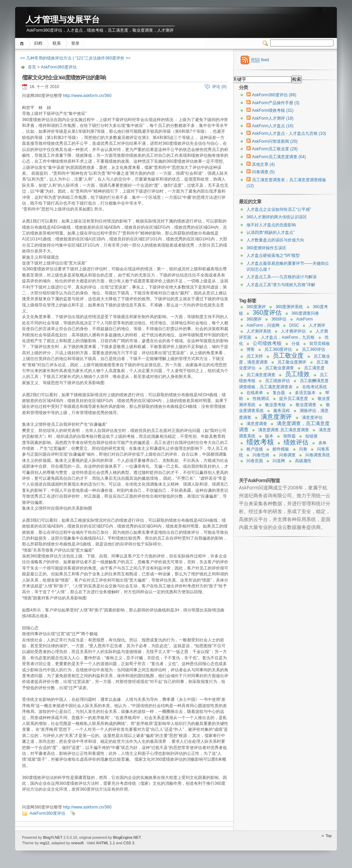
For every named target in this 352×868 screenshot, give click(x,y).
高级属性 (303, 461)
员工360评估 (313, 349)
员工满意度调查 (261, 375)
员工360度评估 (278, 349)
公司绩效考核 (267, 343)
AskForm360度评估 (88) (274, 95)
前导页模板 (320, 344)
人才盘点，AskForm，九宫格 (288, 337)
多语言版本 (305, 393)
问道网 (279, 461)
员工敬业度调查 (279, 368)
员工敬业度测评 (292, 362)
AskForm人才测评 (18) (273, 118)
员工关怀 (255, 356)
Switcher (266, 43)
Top (329, 836)
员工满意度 (314, 368)
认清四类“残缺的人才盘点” (271, 232)
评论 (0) (219, 87)
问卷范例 (261, 455)
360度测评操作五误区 (266, 248)
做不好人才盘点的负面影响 (271, 225)
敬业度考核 (275, 405)
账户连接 (255, 449)
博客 (251, 349)
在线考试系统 (315, 387)
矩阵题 (289, 436)
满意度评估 (312, 417)
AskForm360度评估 (59, 67)
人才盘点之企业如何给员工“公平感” (279, 209)
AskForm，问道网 (263, 325)
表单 (322, 443)
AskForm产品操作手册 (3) (276, 103)
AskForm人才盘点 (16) (273, 126)
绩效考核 (260, 442)
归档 (38, 43)
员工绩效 (297, 374)
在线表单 (255, 393)
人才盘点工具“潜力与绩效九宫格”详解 (281, 285)
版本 (269, 436)
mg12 (45, 843)
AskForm (305, 319)
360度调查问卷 (305, 313)
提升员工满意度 (294, 399)
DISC (294, 325)
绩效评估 (296, 442)
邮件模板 (281, 449)
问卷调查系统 (318, 455)
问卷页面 (255, 461)
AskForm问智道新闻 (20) (275, 141)
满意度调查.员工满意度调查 (283, 430)
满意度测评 (276, 417)
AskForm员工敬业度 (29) (275, 149)
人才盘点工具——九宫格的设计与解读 (282, 277)
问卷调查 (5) (263, 172)
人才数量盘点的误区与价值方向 (275, 240)
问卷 (303, 449)
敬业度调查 (306, 405)
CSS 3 (129, 843)
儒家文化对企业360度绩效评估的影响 (64, 78)
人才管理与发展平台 (63, 20)
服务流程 (282, 411)
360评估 (279, 319)
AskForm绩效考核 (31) (273, 110)
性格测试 (261, 399)
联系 (57, 43)
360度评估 (267, 313)
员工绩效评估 (277, 381)
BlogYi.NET (53, 837)
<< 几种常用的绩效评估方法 (46, 58)
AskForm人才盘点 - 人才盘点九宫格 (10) (289, 133)
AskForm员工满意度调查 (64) (279, 157)
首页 (23, 44)
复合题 (279, 393)
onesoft (77, 843)
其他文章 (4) (263, 164)
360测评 (254, 319)
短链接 (311, 436)
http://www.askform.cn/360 (87, 96)
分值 (296, 344)
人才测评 (317, 325)
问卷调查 (287, 455)
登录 (75, 43)
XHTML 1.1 (105, 843)
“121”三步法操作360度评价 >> (103, 58)
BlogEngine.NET (127, 837)
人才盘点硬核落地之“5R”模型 (273, 256)
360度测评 (256, 307)
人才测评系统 (259, 331)
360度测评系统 (289, 307)
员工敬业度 (288, 356)
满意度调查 (257, 424)
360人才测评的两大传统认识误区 (277, 217)
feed (260, 60)
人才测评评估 (293, 331)
